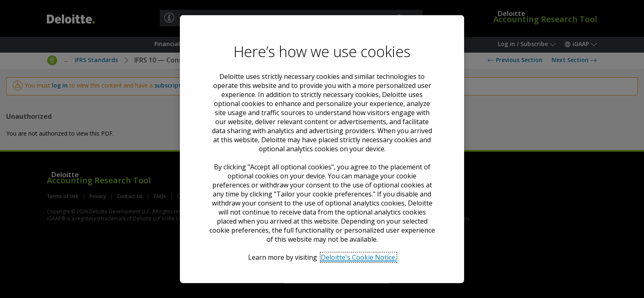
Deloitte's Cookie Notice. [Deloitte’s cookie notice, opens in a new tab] (359, 257)
